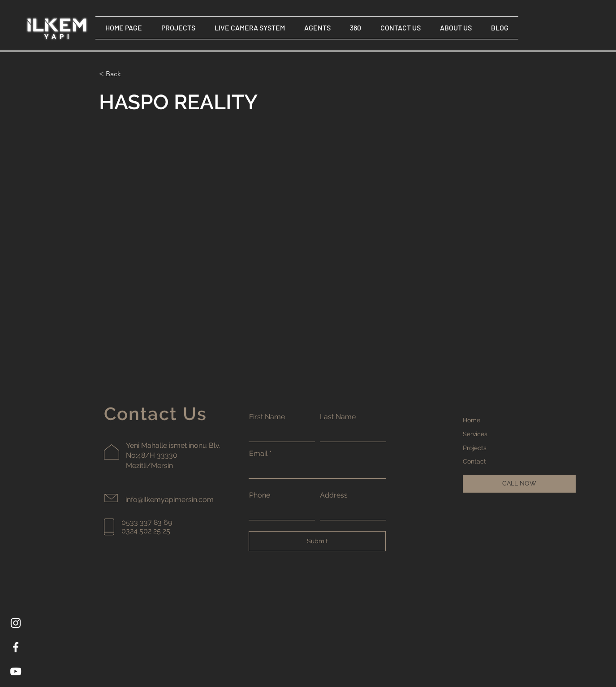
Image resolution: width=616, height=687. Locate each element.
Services (475, 434)
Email (258, 454)
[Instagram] (16, 623)
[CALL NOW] (519, 484)
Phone (260, 495)
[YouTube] (16, 671)
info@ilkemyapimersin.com (170, 500)
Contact (474, 461)
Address (334, 495)
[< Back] (117, 74)
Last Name (338, 417)
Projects (475, 448)
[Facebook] (16, 647)
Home (472, 420)
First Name (267, 417)
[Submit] (317, 541)
